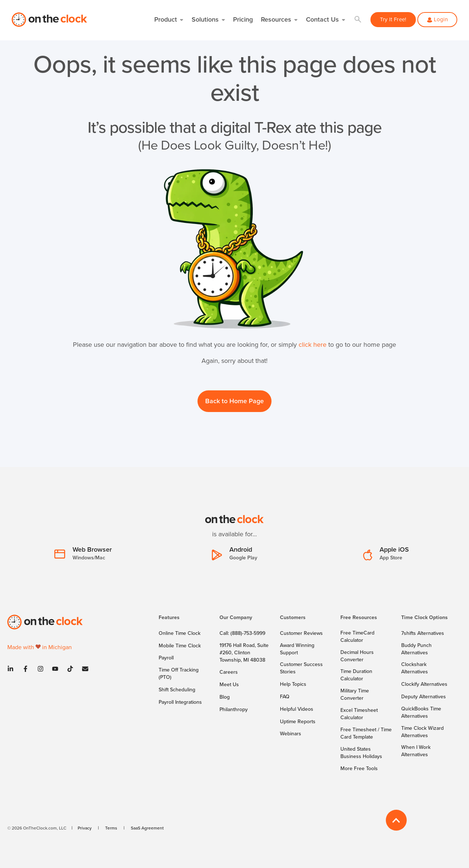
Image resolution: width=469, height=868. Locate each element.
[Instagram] (40, 669)
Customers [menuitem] (293, 618)
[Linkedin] (13, 669)
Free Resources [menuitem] (359, 618)
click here (313, 344)
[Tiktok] (70, 669)
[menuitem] (184, 621)
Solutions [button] (205, 19)
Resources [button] (276, 19)
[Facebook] (25, 669)
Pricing (243, 19)
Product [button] (166, 19)
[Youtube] (55, 669)
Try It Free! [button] (393, 19)
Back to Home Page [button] (234, 401)
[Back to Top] (396, 820)
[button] (358, 20)
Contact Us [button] (322, 19)
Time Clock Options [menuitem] (424, 618)
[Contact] (83, 669)
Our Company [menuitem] (236, 618)
